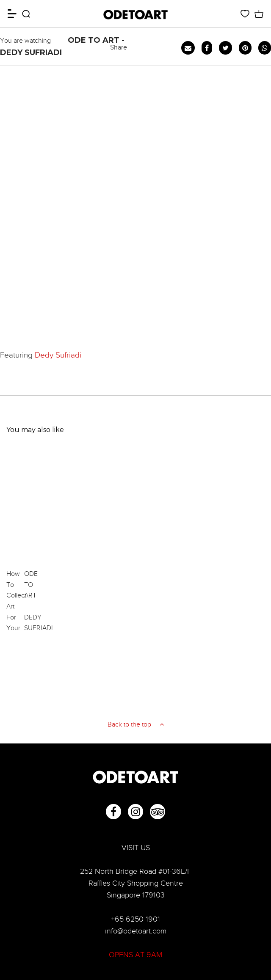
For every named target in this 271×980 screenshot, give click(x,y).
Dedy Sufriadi (58, 355)
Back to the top (136, 724)
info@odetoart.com (136, 931)
